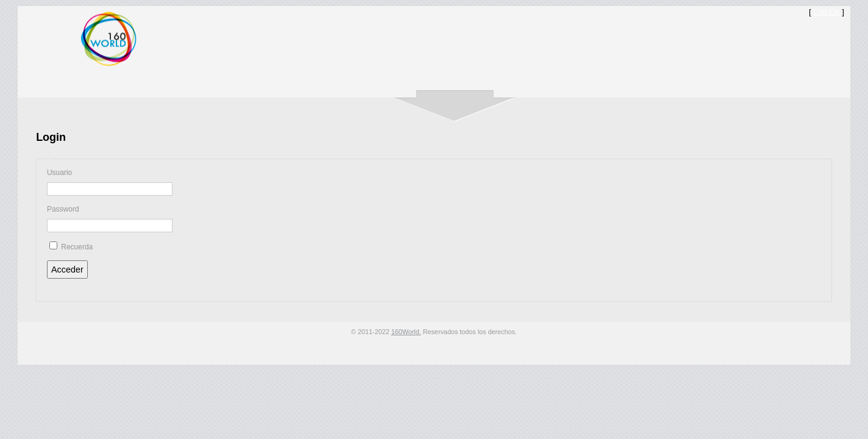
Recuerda (77, 247)
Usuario (59, 173)
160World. (406, 332)
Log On (826, 12)
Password (63, 209)
